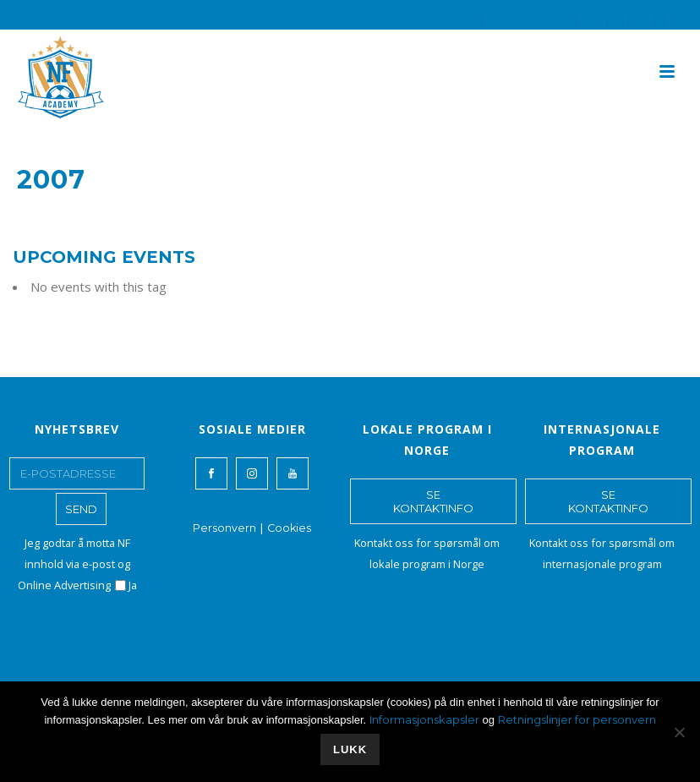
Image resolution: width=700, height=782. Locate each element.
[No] (679, 732)
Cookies (289, 528)
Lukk (350, 749)
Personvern (224, 528)
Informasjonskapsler (424, 719)
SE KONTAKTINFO (433, 501)
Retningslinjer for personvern (577, 719)
